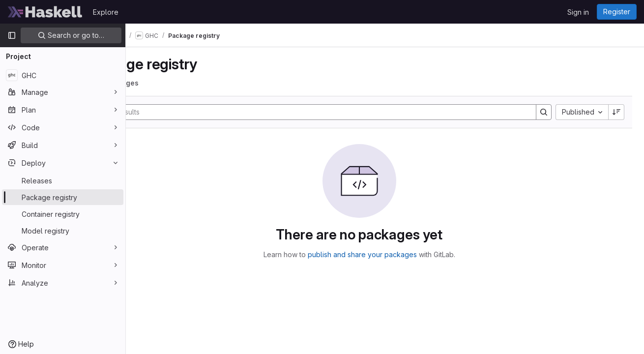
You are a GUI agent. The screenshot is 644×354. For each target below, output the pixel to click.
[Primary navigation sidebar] (12, 35)
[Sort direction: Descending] (616, 112)
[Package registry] (63, 197)
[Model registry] (63, 231)
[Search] (336, 112)
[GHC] (63, 75)
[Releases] (63, 180)
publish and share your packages (388, 254)
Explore (106, 12)
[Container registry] (63, 214)
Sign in (578, 12)
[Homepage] (45, 12)
